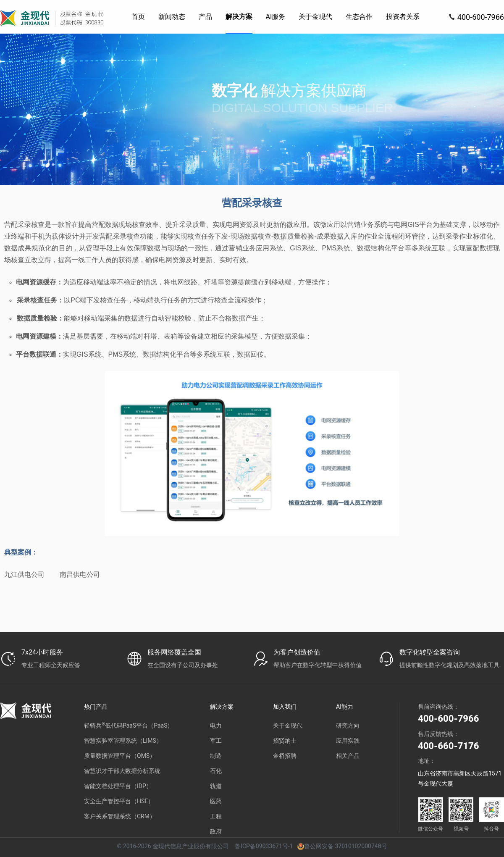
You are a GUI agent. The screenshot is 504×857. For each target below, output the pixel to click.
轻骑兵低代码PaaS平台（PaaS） (129, 725)
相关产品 (348, 756)
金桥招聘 (285, 756)
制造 (216, 756)
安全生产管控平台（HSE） (119, 801)
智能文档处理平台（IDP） (118, 786)
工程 (216, 816)
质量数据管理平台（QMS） (120, 756)
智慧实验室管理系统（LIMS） (123, 741)
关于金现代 (288, 726)
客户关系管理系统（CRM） (120, 816)
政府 (216, 831)
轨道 (216, 786)
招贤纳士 (285, 741)
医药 (216, 801)
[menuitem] (138, 17)
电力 (216, 726)
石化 (216, 771)
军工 (216, 741)
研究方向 (348, 726)
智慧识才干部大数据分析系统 (122, 771)
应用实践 (348, 741)
